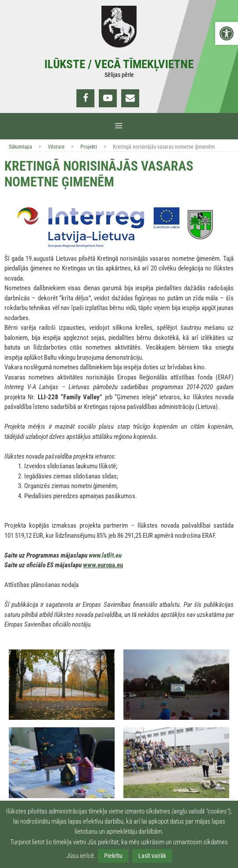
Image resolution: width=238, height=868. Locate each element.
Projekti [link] (89, 147)
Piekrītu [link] (113, 856)
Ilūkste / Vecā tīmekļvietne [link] (119, 64)
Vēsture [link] (56, 147)
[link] (227, 33)
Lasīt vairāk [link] (152, 856)
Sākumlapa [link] (20, 147)
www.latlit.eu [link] (105, 555)
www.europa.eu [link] (103, 565)
